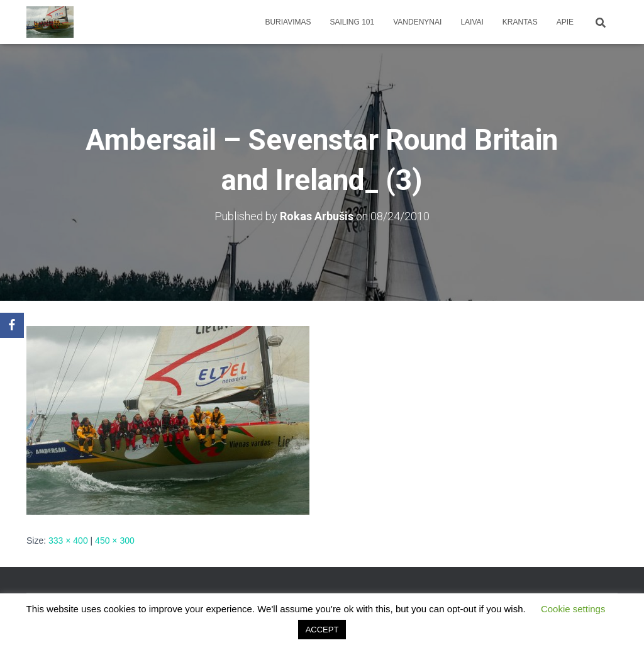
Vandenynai (417, 22)
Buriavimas (288, 22)
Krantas (520, 22)
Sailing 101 (353, 22)
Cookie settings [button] (573, 609)
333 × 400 (68, 541)
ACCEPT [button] (322, 630)
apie (565, 22)
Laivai (472, 22)
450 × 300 (115, 541)
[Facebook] (12, 325)
